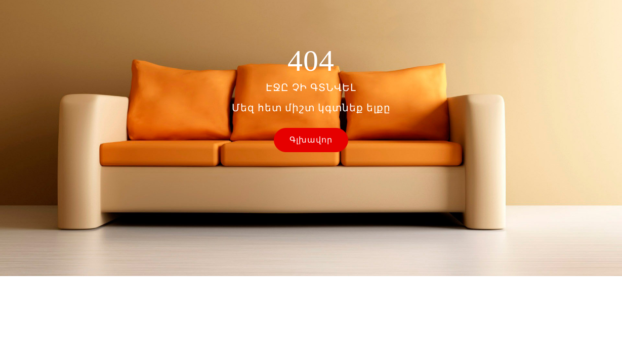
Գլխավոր (311, 140)
